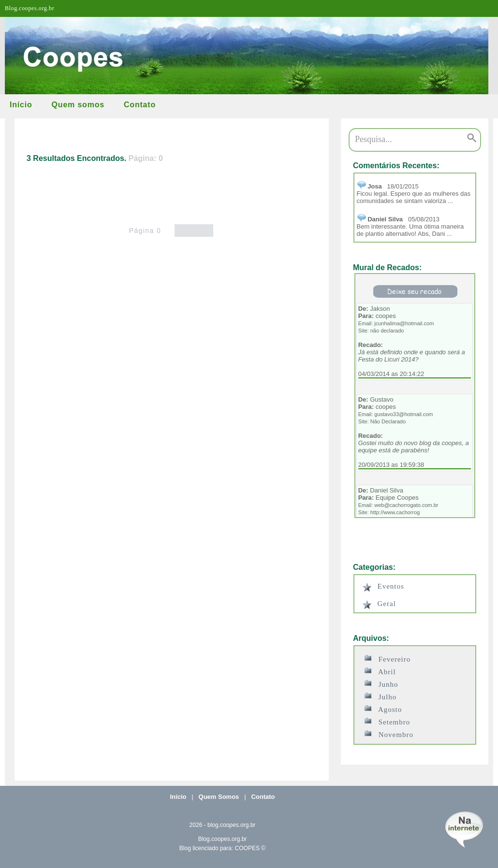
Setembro (387, 721)
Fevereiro (388, 658)
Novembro (389, 734)
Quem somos (78, 105)
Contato (140, 105)
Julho (381, 696)
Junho (381, 684)
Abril (380, 671)
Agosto (383, 709)
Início (21, 105)
